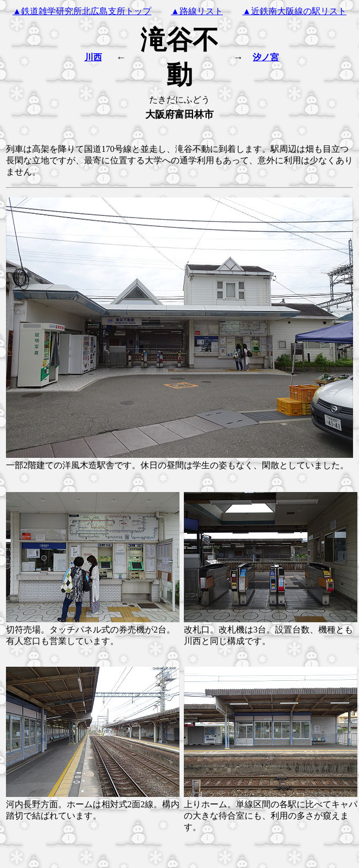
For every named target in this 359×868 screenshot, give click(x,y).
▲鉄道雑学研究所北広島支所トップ (82, 11)
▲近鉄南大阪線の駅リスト (294, 11)
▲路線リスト (197, 11)
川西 (93, 57)
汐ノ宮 (266, 57)
